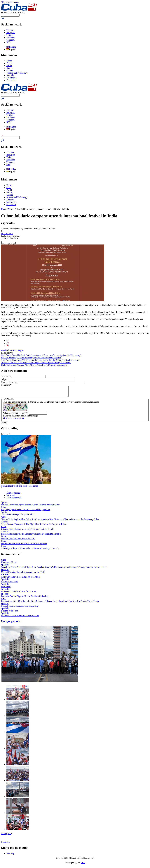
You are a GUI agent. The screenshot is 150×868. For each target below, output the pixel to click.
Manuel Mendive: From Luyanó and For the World (23, 574)
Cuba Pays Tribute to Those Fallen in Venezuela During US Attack (30, 550)
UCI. (83, 865)
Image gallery (11, 623)
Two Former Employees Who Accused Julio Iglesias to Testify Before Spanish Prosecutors (40, 360)
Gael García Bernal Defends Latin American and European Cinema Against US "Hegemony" (41, 355)
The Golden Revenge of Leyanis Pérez (18, 516)
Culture (10, 70)
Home (9, 61)
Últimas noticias (13, 495)
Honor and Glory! (9, 564)
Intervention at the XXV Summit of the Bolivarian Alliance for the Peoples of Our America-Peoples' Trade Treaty (50, 603)
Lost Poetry (6, 589)
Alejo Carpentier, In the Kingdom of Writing (20, 579)
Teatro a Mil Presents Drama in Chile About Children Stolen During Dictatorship (36, 362)
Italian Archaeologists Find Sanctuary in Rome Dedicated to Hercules (31, 358)
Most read (11, 497)
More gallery (7, 836)
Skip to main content (10, 2)
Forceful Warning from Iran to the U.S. (18, 541)
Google (20, 350)
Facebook (11, 37)
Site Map (10, 855)
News (11, 209)
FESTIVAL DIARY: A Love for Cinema (18, 593)
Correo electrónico (9, 382)
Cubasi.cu (5, 844)
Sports (9, 68)
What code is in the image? (16, 415)
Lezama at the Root (9, 613)
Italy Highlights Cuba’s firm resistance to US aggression (25, 512)
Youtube (10, 30)
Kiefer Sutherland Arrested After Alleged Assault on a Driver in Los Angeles (34, 365)
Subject (5, 379)
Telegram (11, 40)
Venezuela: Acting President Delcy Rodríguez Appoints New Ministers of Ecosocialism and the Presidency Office (50, 521)
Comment (6, 385)
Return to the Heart (9, 584)
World (9, 66)
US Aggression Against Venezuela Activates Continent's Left (27, 531)
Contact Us (11, 80)
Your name (6, 377)
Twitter (10, 35)
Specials (10, 75)
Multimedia (12, 78)
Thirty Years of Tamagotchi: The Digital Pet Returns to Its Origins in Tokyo (34, 526)
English (11, 47)
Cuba (9, 63)
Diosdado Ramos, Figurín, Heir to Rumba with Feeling (25, 598)
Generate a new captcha (13, 420)
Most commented (14, 500)
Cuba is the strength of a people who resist (19, 488)
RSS (8, 42)
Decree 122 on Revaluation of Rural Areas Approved (24, 546)
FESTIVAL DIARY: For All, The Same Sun (20, 618)
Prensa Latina (7, 234)
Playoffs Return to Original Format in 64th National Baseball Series (30, 507)
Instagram (11, 33)
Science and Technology (17, 73)
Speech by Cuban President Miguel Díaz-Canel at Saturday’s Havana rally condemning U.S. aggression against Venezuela (54, 569)
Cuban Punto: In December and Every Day (20, 608)
